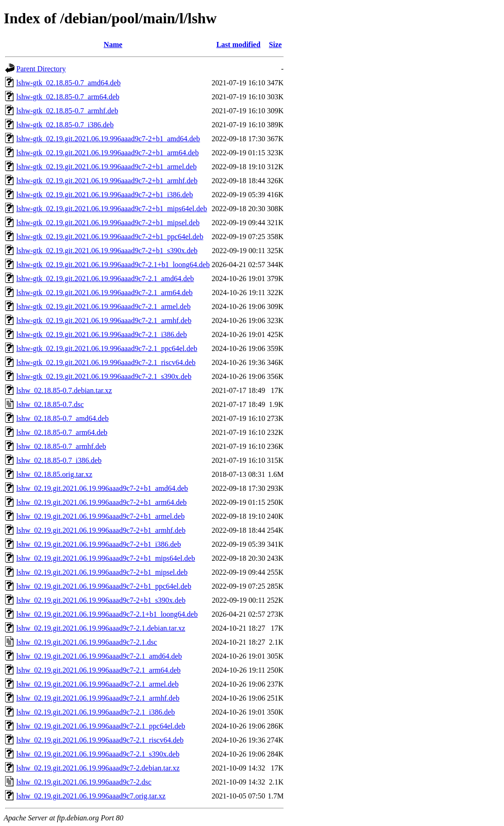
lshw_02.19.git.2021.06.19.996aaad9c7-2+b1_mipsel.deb (102, 572)
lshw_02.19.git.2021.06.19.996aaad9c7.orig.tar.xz (91, 796)
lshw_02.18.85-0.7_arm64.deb (62, 432)
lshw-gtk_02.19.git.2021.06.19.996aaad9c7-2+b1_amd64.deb (108, 139)
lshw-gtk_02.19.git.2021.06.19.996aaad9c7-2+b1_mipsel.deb (108, 223)
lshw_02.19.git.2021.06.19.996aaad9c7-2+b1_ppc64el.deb (104, 586)
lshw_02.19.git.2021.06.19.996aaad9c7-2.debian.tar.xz (98, 768)
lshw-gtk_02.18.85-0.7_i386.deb (65, 125)
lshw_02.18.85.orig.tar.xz (54, 474)
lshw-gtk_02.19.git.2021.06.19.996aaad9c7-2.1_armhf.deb (104, 320)
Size (275, 45)
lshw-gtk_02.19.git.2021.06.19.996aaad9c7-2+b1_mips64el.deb (112, 209)
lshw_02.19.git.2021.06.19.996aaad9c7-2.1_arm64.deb (99, 670)
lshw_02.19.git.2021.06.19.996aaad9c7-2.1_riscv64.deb (100, 740)
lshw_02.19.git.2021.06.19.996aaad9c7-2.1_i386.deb (95, 712)
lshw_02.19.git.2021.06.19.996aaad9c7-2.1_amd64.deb (99, 656)
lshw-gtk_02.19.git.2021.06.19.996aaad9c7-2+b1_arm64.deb (108, 153)
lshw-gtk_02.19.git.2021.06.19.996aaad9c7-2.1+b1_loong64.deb (113, 265)
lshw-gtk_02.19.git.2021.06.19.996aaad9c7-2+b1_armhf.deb (107, 181)
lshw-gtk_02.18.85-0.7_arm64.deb (68, 97)
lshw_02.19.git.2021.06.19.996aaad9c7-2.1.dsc (87, 642)
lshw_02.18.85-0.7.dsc (50, 404)
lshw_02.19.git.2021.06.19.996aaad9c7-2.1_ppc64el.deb (101, 726)
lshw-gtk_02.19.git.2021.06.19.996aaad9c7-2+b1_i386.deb (105, 195)
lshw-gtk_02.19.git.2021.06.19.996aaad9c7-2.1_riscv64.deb (106, 362)
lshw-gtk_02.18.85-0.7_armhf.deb (67, 111)
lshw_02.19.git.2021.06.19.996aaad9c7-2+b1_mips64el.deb (106, 558)
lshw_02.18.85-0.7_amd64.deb (62, 418)
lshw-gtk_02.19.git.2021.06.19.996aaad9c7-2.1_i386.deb (102, 334)
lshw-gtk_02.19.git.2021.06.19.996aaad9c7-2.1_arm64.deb (105, 293)
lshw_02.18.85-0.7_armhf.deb (61, 446)
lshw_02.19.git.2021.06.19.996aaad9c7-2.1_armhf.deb (98, 698)
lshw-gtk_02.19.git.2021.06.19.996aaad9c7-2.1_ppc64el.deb (107, 348)
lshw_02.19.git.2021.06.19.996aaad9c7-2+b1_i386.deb (99, 544)
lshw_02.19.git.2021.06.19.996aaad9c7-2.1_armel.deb (97, 684)
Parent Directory (41, 69)
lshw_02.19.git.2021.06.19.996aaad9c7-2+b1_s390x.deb (101, 600)
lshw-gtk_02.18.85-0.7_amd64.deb (68, 83)
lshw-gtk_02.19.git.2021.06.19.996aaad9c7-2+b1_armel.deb (106, 167)
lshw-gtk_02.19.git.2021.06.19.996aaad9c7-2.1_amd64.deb (105, 279)
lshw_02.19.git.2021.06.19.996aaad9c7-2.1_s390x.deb (98, 754)
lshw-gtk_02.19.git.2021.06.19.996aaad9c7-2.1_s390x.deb (104, 376)
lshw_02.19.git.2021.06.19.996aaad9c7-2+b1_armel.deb (100, 516)
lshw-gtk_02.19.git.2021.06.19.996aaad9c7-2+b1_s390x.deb (107, 251)
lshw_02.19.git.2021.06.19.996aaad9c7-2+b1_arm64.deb (102, 502)
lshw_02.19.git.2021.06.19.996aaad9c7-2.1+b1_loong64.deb (107, 614)
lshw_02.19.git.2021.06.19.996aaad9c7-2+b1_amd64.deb (102, 488)
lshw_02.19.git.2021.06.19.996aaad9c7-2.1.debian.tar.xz (101, 628)
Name (113, 45)
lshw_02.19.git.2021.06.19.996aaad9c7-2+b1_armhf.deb (101, 530)
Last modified (238, 45)
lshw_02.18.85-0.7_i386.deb (59, 460)
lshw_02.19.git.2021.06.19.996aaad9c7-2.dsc (84, 782)
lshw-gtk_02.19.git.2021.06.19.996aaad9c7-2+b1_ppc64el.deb (110, 237)
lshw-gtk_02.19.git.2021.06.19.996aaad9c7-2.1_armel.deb (103, 306)
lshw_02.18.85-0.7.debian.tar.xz (64, 390)
